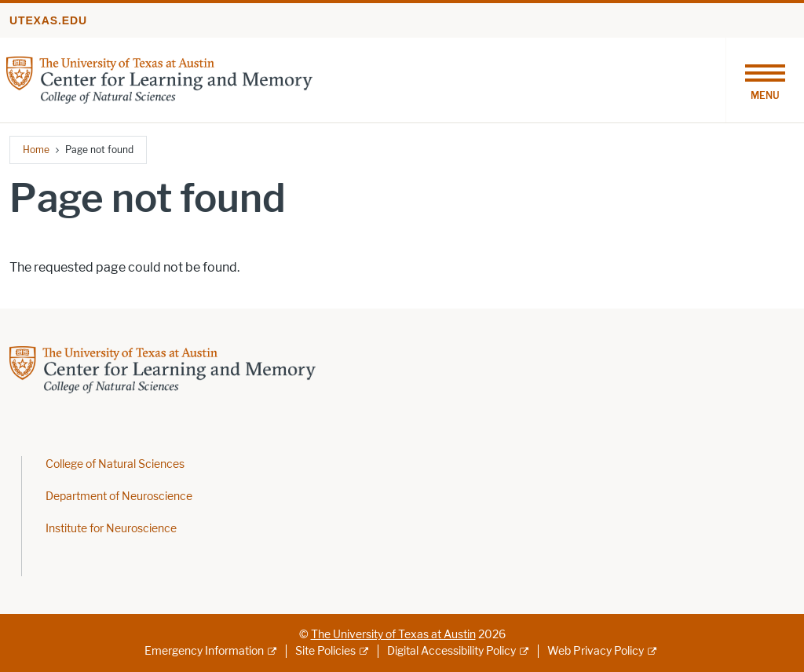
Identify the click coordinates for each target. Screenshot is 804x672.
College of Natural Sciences (115, 464)
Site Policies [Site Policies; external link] (325, 651)
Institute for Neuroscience (111, 529)
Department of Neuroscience (119, 497)
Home (36, 150)
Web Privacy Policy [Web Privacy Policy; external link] (596, 651)
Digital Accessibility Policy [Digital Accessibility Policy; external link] (451, 651)
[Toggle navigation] (765, 80)
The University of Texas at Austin (393, 635)
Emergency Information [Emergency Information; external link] (204, 651)
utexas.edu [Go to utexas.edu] (48, 20)
